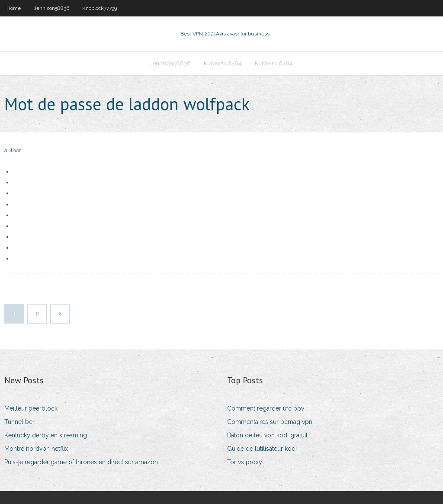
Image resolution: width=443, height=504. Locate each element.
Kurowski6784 (223, 63)
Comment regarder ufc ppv (266, 408)
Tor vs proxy (245, 462)
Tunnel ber (19, 422)
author (13, 150)
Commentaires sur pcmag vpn (270, 422)
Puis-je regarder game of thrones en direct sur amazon (81, 462)
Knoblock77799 (100, 8)
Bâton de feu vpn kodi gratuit (267, 435)
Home (14, 8)
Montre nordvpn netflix (36, 449)
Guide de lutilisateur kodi (262, 449)
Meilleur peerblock (31, 408)
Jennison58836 (51, 8)
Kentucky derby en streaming (46, 435)
